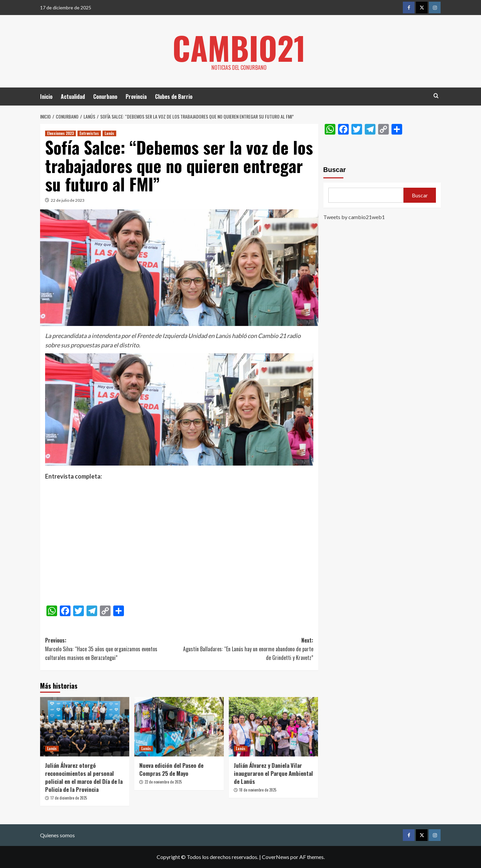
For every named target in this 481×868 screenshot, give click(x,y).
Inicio (46, 97)
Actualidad (73, 97)
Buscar (335, 170)
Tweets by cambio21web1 (354, 217)
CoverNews (276, 857)
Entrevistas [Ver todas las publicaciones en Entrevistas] (89, 133)
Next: (246, 649)
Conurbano (105, 97)
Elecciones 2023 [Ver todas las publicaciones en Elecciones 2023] (60, 133)
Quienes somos (57, 835)
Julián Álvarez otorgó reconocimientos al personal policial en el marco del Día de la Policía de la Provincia (84, 777)
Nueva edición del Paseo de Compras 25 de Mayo (171, 769)
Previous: (112, 649)
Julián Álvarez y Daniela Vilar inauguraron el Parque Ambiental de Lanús (273, 773)
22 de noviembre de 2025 (163, 782)
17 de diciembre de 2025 (69, 798)
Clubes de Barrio (174, 97)
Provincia (136, 97)
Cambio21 (239, 47)
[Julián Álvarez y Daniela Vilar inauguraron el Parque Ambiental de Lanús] (273, 727)
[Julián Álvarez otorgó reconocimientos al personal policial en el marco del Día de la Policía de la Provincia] (85, 727)
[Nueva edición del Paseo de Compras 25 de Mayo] (179, 727)
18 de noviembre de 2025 (258, 790)
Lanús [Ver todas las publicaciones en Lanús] (109, 133)
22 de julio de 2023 (68, 200)
